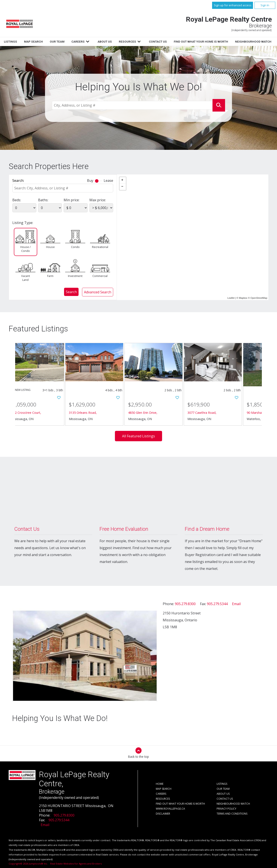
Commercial (100, 276)
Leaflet (231, 298)
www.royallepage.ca (170, 809)
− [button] (123, 187)
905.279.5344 (217, 604)
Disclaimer (163, 814)
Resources (180, 42)
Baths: (43, 200)
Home (45, 42)
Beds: (17, 200)
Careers (130, 42)
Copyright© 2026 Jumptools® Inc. (28, 864)
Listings (63, 42)
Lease (108, 181)
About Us (157, 42)
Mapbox (243, 298)
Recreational (100, 247)
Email (236, 604)
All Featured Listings (138, 436)
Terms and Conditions (232, 814)
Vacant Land (26, 278)
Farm (50, 276)
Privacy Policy (226, 809)
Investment (75, 276)
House (50, 247)
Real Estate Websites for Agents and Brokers (74, 864)
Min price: (72, 200)
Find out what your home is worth (180, 804)
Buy (90, 181)
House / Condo (26, 249)
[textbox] (132, 105)
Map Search (86, 42)
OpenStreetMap (259, 298)
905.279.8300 (185, 604)
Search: (18, 181)
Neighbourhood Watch (233, 804)
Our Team (110, 42)
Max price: (98, 200)
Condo (75, 247)
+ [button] (123, 180)
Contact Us (210, 42)
